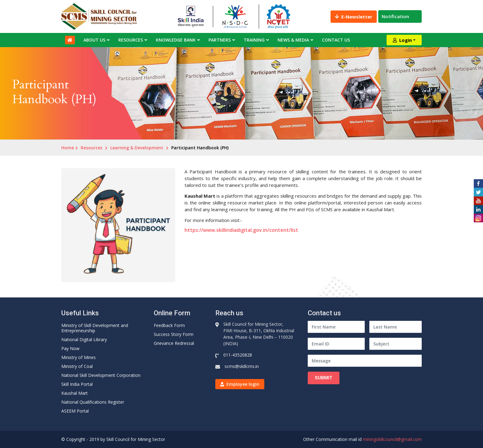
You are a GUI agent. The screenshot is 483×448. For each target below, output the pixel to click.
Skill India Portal (77, 384)
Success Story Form (174, 334)
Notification (400, 16)
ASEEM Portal (75, 411)
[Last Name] (396, 327)
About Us (94, 40)
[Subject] (396, 344)
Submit (324, 378)
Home (68, 148)
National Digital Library (84, 339)
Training (254, 40)
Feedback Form (169, 325)
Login (402, 40)
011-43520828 (238, 355)
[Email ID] (336, 344)
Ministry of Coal (77, 366)
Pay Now (70, 348)
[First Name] (336, 327)
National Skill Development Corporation (101, 375)
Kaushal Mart (75, 393)
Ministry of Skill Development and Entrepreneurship (95, 328)
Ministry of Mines (79, 357)
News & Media (293, 40)
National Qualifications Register (93, 402)
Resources (131, 40)
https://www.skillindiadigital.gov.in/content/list (241, 230)
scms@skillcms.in (242, 366)
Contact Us (336, 40)
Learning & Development (137, 148)
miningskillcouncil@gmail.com (392, 439)
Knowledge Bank (176, 40)
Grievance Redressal (174, 343)
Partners (220, 40)
